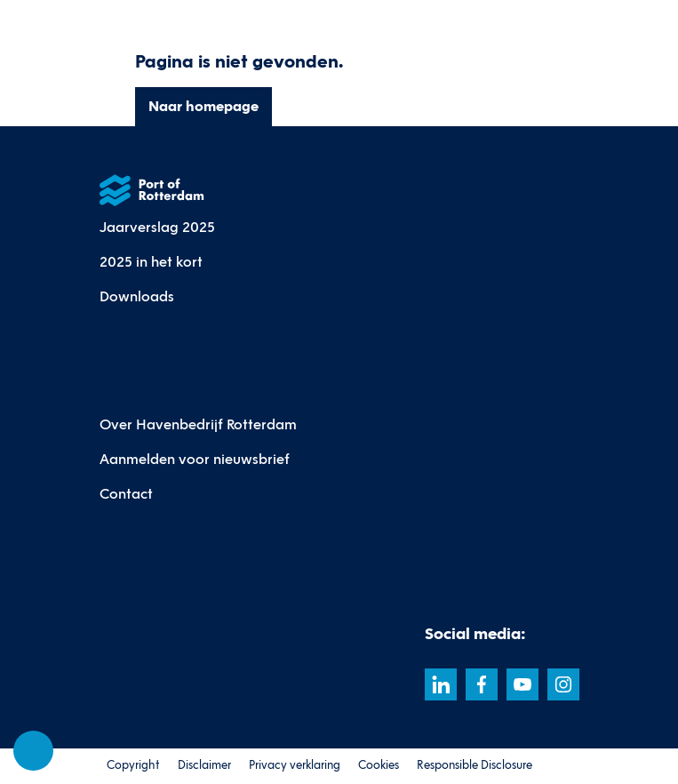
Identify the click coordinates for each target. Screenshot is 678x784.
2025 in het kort (151, 262)
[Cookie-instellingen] (34, 751)
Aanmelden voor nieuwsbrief (195, 459)
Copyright (133, 765)
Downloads (137, 296)
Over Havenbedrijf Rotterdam (198, 424)
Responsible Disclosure (475, 765)
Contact (126, 494)
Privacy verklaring (295, 765)
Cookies (379, 765)
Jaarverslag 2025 (157, 227)
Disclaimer (204, 765)
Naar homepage (203, 106)
